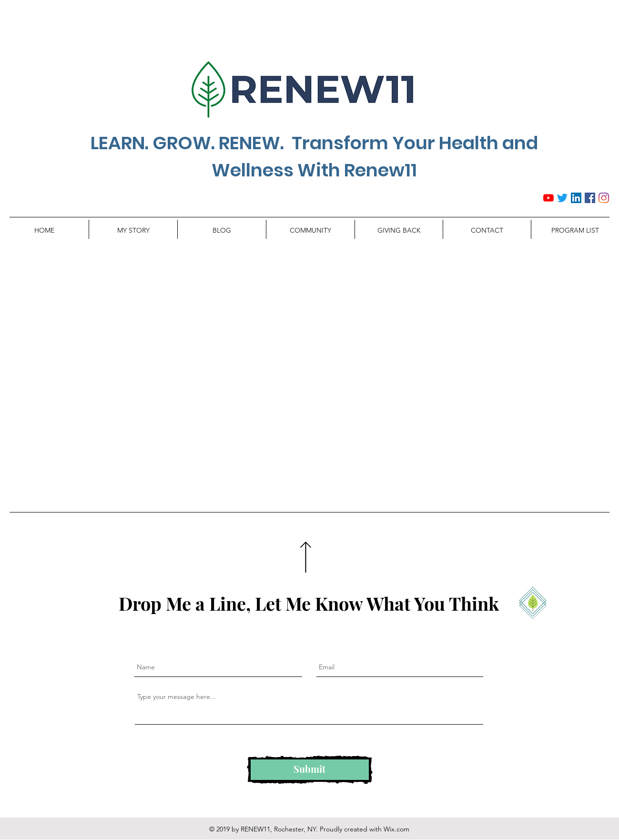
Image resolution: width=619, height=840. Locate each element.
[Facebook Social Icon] (590, 198)
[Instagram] (604, 198)
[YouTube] (548, 198)
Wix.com (396, 829)
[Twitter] (562, 198)
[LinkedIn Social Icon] (576, 198)
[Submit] (310, 770)
